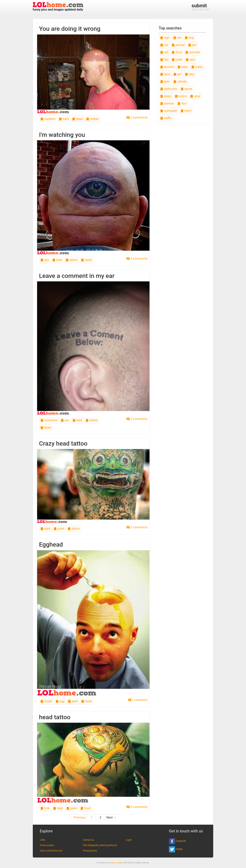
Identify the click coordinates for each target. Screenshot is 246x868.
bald (64, 119)
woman (167, 103)
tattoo (71, 260)
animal (178, 45)
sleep (166, 96)
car (164, 45)
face (165, 74)
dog (189, 38)
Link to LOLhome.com (51, 851)
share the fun (201, 7)
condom (48, 119)
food (85, 808)
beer (165, 82)
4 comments (137, 259)
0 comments (137, 807)
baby (183, 67)
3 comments (137, 419)
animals (193, 52)
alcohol (167, 67)
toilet (177, 60)
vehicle (180, 82)
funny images (117, 863)
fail (164, 60)
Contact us (88, 840)
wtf (164, 52)
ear (65, 420)
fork (45, 808)
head (77, 119)
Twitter (176, 849)
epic (190, 60)
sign (165, 38)
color (59, 529)
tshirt (186, 111)
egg (60, 701)
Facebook (177, 841)
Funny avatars (47, 845)
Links (42, 840)
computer (169, 111)
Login (129, 840)
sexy (195, 96)
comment (49, 420)
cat (177, 38)
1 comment (138, 700)
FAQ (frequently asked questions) (100, 845)
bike (190, 74)
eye (45, 260)
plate (72, 808)
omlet (46, 701)
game (186, 89)
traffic (166, 118)
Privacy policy (90, 851)
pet (192, 45)
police (181, 96)
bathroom (169, 89)
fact (182, 103)
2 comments (137, 117)
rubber (92, 119)
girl (177, 74)
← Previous (78, 817)
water (197, 67)
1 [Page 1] (92, 817)
